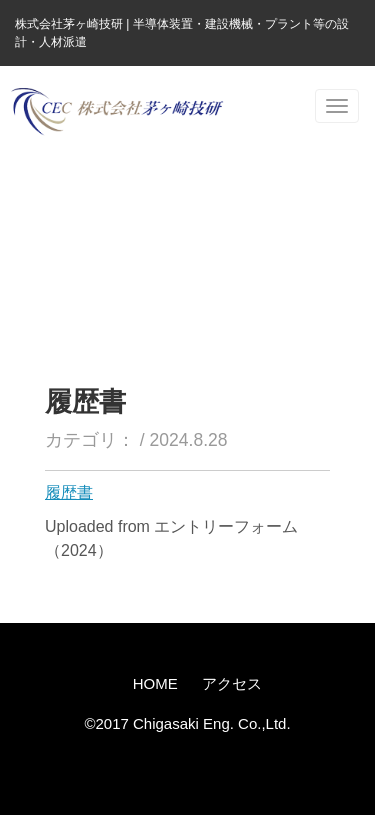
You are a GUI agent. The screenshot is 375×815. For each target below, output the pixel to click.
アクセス (232, 683)
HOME (155, 683)
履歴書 (69, 492)
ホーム (34, 199)
